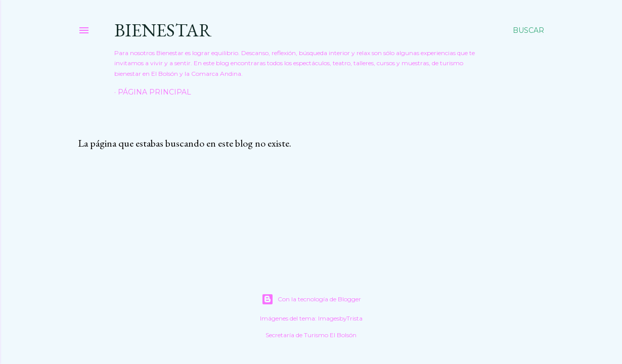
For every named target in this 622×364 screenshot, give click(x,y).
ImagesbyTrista (340, 318)
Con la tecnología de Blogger (311, 299)
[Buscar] (528, 30)
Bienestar (163, 30)
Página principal (154, 92)
